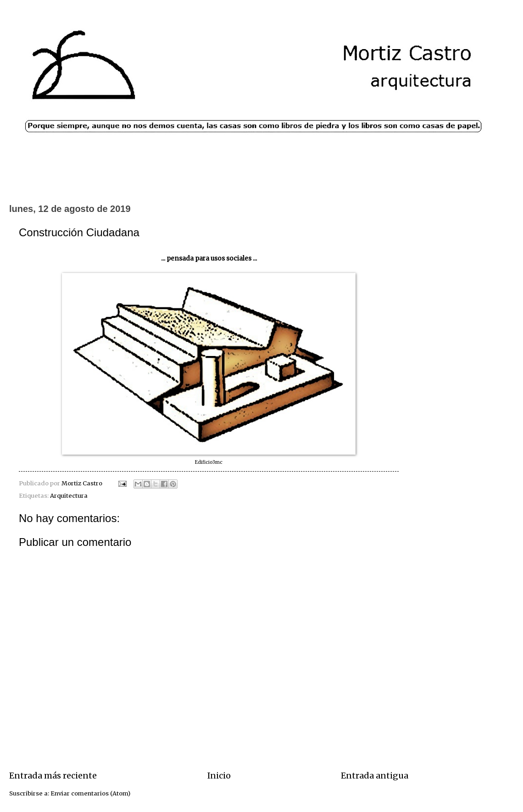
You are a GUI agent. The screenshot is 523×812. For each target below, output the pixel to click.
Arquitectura (69, 496)
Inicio (219, 776)
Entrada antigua (375, 776)
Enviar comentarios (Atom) (90, 793)
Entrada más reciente (53, 776)
